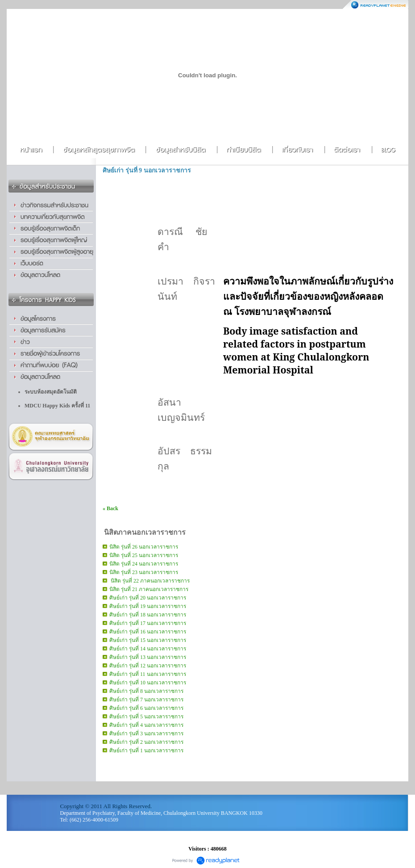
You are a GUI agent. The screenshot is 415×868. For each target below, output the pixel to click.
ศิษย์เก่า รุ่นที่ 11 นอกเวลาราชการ (148, 674)
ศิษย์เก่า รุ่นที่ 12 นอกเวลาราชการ (148, 666)
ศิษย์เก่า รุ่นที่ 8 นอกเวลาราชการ (146, 691)
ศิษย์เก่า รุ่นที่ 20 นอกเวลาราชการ (148, 598)
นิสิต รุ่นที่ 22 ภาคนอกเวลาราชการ (149, 581)
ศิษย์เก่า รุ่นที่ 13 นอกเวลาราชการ (148, 657)
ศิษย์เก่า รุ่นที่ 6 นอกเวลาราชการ (146, 708)
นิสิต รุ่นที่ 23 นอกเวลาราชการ (144, 572)
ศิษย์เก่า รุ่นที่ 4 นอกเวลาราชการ (146, 725)
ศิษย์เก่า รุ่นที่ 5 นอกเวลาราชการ (146, 717)
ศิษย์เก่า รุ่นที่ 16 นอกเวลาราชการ (148, 632)
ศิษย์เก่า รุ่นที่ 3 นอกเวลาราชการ (146, 734)
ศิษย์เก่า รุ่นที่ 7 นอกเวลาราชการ (146, 700)
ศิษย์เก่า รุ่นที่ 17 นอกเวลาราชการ (148, 623)
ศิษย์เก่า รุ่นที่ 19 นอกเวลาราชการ (148, 606)
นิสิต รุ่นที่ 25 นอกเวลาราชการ (144, 555)
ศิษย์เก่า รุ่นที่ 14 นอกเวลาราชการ (148, 649)
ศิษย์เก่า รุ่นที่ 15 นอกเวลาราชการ (148, 640)
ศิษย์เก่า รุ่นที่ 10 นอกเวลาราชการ (148, 683)
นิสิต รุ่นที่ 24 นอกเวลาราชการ (144, 564)
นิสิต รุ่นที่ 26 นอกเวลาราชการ (144, 547)
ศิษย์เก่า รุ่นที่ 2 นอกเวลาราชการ (146, 742)
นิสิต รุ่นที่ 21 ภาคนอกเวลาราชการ (149, 589)
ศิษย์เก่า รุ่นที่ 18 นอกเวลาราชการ (148, 615)
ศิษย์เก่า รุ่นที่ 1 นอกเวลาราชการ (146, 751)
